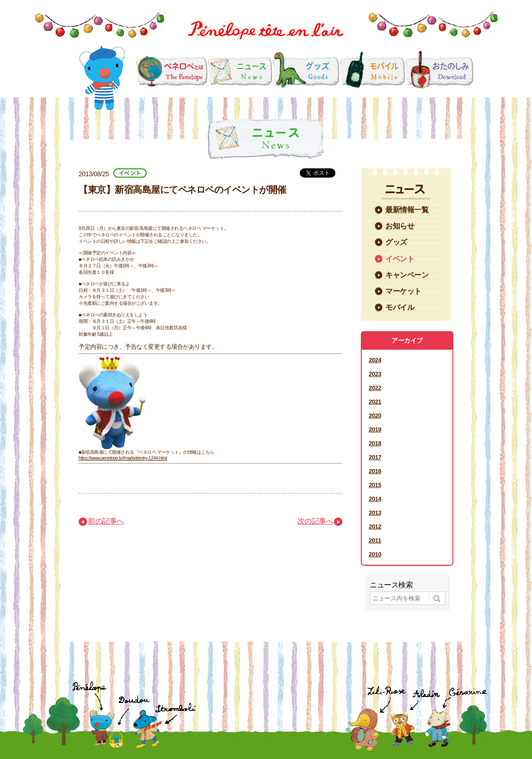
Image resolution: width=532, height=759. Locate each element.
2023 (375, 374)
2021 (375, 402)
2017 (375, 457)
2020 (375, 416)
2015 (375, 485)
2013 (375, 513)
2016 (375, 471)
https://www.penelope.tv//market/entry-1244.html (123, 458)
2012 (375, 527)
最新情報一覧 (407, 210)
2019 (375, 429)
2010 (375, 554)
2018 (375, 443)
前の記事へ (106, 521)
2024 (375, 360)
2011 (375, 540)
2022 (375, 388)
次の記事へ (315, 521)
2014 (375, 499)
